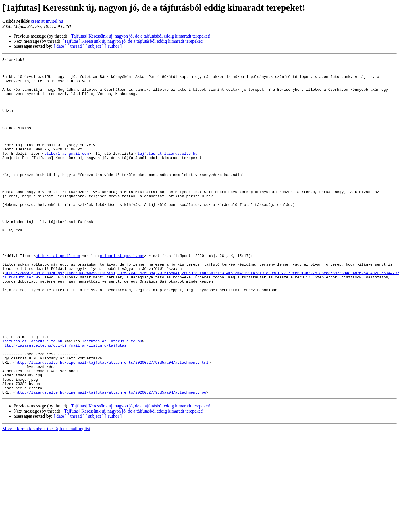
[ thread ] (76, 46)
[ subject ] (95, 46)
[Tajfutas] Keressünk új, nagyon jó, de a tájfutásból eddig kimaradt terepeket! (140, 36)
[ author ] (113, 46)
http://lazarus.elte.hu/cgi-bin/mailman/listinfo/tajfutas (64, 403)
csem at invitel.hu (47, 21)
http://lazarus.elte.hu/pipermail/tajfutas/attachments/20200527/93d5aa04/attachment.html (112, 424)
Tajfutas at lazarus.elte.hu (32, 398)
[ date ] (60, 46)
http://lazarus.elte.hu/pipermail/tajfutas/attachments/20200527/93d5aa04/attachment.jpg (111, 459)
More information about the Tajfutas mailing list (46, 496)
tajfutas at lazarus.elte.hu (168, 173)
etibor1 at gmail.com (66, 173)
